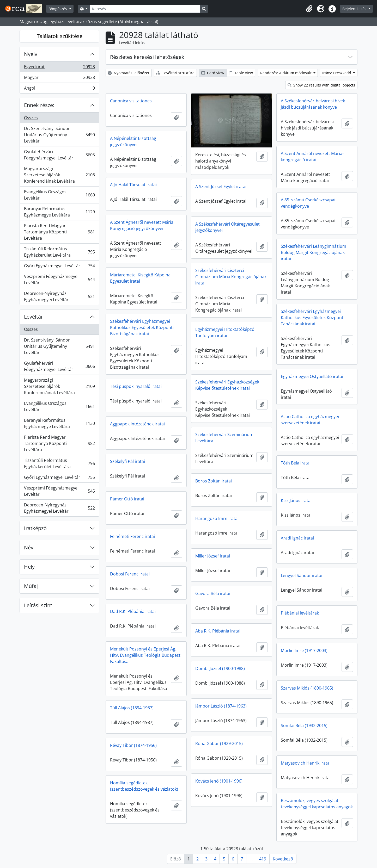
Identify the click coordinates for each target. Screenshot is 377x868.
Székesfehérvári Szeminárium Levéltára (224, 438)
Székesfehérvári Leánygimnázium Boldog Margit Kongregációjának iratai (314, 252)
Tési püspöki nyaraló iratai (136, 386)
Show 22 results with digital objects (321, 85)
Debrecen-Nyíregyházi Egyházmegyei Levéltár (59, 296)
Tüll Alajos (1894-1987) (132, 708)
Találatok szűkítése (60, 36)
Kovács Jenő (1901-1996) (219, 781)
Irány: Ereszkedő (337, 73)
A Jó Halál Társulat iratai (133, 185)
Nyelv (31, 54)
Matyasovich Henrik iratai (306, 763)
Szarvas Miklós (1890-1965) (307, 688)
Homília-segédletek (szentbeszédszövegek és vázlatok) (144, 786)
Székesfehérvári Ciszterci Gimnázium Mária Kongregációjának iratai (231, 277)
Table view (241, 73)
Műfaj (31, 586)
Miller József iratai (213, 556)
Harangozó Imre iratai (217, 518)
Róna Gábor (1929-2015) (219, 743)
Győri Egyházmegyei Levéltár (59, 267)
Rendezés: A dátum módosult (286, 73)
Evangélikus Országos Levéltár (59, 195)
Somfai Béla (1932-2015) (304, 726)
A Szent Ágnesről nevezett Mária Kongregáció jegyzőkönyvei (142, 225)
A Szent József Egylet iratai (221, 187)
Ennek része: (39, 105)
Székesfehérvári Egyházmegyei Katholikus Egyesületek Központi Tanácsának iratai (313, 318)
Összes (31, 118)
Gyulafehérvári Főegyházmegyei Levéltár (59, 155)
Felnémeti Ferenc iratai (132, 536)
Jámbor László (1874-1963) (221, 706)
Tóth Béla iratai (296, 463)
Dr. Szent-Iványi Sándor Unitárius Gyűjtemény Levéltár (59, 135)
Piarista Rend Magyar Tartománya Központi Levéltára (59, 232)
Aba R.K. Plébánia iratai (218, 631)
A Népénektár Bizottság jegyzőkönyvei (133, 141)
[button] (309, 9)
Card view (213, 73)
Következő (283, 859)
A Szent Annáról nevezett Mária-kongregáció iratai (312, 157)
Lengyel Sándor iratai (302, 575)
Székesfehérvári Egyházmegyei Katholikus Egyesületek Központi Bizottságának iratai (142, 327)
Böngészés (58, 9)
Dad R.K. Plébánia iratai (133, 611)
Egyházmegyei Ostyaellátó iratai (312, 376)
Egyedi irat (59, 68)
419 (263, 859)
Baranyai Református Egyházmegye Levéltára (59, 212)
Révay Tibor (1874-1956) (133, 745)
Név (29, 547)
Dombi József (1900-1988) (220, 668)
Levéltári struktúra (175, 73)
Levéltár (34, 317)
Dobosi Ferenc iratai (130, 574)
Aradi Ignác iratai (297, 538)
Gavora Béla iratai (213, 593)
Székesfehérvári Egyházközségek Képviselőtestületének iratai (227, 385)
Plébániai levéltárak (300, 613)
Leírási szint (38, 605)
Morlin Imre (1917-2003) (304, 650)
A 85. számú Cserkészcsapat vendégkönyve (308, 203)
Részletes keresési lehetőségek (147, 57)
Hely (29, 567)
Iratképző (35, 528)
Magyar (59, 79)
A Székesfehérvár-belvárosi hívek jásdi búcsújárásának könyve (313, 104)
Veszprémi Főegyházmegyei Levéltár (59, 280)
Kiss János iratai (296, 500)
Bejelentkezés (355, 9)
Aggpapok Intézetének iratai (137, 424)
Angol (59, 89)
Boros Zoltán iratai (214, 481)
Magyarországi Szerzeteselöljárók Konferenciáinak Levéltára (59, 175)
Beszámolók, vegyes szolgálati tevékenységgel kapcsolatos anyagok (317, 804)
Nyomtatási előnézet (129, 73)
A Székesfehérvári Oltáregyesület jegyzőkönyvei (227, 227)
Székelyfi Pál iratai (127, 461)
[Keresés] (145, 9)
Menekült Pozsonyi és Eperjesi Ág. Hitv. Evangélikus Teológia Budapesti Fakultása (146, 655)
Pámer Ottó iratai (127, 499)
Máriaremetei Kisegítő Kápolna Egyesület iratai (140, 278)
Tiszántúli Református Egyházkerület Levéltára (59, 252)
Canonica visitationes (131, 101)
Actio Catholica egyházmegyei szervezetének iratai (310, 420)
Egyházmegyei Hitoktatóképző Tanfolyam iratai (225, 332)
